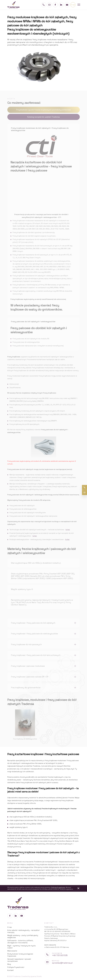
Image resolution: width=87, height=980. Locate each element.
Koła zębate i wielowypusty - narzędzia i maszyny (24, 931)
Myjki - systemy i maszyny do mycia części (21, 947)
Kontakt (10, 970)
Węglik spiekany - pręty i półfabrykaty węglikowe (23, 936)
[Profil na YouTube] (67, 5)
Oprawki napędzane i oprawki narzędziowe (19, 960)
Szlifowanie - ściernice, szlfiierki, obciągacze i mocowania (20, 942)
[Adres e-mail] (49, 5)
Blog (9, 964)
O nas (10, 927)
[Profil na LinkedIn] (61, 5)
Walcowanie (12, 951)
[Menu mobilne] (79, 5)
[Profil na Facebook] (55, 5)
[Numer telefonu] (44, 5)
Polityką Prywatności (58, 887)
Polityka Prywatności (16, 967)
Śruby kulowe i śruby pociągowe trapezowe (20, 955)
